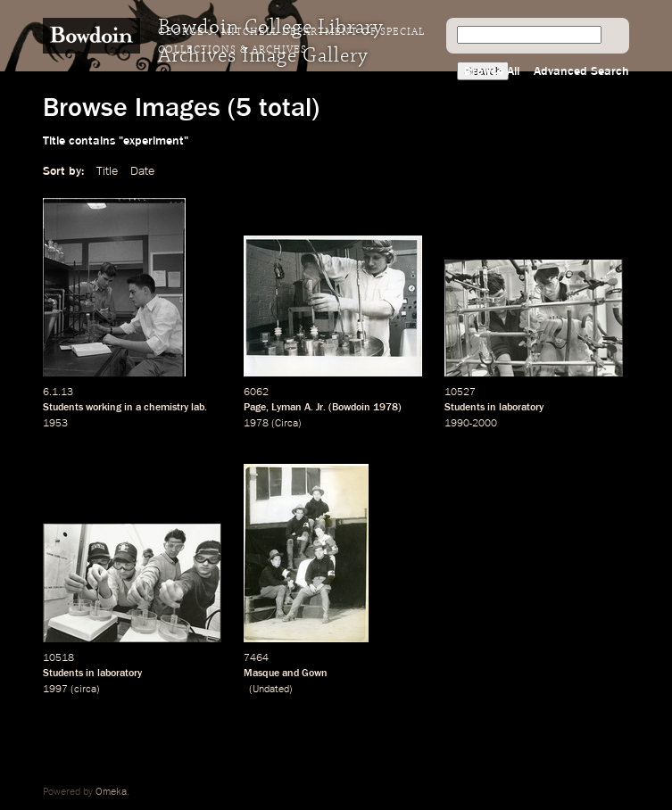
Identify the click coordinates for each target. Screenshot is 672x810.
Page (255, 408)
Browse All (492, 71)
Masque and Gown (286, 674)
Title (107, 171)
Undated (271, 690)
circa (85, 690)
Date (142, 171)
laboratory (521, 408)
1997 (55, 690)
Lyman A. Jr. (299, 408)
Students (63, 408)
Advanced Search (581, 71)
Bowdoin (351, 408)
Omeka (111, 792)
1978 (386, 408)
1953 (55, 424)
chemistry (166, 408)
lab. (199, 408)
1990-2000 (471, 424)
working (104, 408)
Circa (286, 424)
